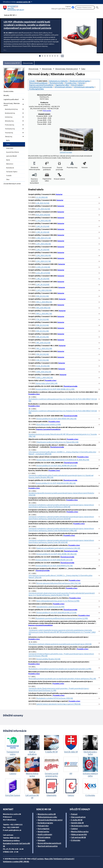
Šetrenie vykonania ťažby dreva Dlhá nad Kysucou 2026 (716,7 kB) (59, 583)
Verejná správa (43, 832)
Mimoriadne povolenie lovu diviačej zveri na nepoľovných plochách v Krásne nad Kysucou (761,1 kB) (62, 679)
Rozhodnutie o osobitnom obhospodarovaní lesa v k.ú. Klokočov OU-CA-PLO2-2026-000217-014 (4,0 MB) (63, 412)
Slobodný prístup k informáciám (41, 87)
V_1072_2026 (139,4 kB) (44, 290)
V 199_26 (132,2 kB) (42, 360)
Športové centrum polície (48, 846)
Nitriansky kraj (9, 121)
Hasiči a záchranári (45, 835)
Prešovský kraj (10, 125)
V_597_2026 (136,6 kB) (43, 244)
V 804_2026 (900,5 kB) (43, 308)
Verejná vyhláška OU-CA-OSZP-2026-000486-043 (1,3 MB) (55, 389)
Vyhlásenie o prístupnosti (64, 859)
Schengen (41, 840)
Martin (8, 160)
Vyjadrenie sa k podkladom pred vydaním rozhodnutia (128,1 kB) (58, 548)
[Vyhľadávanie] (85, 8)
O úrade (32, 81)
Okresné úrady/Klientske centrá (50, 820)
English (68, 6)
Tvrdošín (9, 176)
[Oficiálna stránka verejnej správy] (25, 2)
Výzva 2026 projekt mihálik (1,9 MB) (49, 424)
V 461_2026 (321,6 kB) (43, 343)
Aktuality (6, 95)
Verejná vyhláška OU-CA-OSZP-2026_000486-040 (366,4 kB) (57, 554)
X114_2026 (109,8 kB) (43, 215)
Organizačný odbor (62, 85)
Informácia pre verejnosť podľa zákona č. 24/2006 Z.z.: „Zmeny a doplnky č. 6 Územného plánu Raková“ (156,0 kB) (60, 576)
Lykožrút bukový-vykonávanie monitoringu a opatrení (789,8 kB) (58, 704)
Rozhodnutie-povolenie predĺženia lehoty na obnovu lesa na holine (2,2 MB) (62, 618)
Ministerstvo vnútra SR (47, 814)
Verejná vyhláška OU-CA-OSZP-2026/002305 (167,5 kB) (54, 560)
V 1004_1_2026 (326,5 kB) (44, 377)
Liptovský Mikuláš (12, 156)
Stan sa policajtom (78, 817)
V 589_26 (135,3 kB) (42, 337)
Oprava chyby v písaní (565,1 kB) (47, 383)
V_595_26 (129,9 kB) (42, 250)
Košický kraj (9, 117)
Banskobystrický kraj (11, 109)
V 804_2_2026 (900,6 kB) (44, 302)
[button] (11, 15)
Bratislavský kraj (10, 113)
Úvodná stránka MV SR (12, 63)
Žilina (8, 179)
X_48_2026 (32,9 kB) (42, 203)
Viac (5, 50)
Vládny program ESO (79, 835)
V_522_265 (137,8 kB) (43, 273)
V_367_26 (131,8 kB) (42, 284)
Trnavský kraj (9, 133)
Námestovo (10, 164)
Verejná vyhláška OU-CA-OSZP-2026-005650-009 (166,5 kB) (56, 419)
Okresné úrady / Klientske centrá (12, 104)
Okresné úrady (28, 63)
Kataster (82, 83)
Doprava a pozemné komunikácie (41, 85)
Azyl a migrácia (44, 829)
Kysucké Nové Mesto (13, 152)
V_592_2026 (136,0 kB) (43, 255)
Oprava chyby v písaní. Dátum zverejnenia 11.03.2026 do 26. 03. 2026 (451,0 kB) (63, 460)
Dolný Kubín (10, 148)
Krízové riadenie (77, 85)
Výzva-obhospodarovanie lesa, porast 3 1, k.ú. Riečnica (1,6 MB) (58, 601)
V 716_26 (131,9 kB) (42, 319)
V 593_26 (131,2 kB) (42, 331)
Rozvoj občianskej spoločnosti (49, 843)
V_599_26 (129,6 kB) (42, 232)
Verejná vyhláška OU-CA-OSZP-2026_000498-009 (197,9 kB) (57, 465)
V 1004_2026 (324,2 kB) (43, 372)
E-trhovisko (76, 840)
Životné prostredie (56, 83)
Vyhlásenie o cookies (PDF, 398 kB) (16, 862)
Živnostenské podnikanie (38, 83)
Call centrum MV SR (78, 837)
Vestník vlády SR (77, 823)
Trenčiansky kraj (10, 129)
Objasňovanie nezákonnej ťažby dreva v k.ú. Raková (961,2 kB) (57, 442)
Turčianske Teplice (12, 172)
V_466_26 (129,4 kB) (42, 279)
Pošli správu (47, 110)
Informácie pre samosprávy (84, 87)
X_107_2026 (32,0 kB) (43, 209)
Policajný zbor (43, 826)
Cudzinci (74, 829)
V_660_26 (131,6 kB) (42, 226)
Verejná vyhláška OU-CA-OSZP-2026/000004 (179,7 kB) (54, 566)
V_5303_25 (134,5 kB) (43, 267)
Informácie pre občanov (63, 87)
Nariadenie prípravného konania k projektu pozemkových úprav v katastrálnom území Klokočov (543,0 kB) (61, 494)
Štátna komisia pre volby (47, 817)
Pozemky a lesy (71, 83)
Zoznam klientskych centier (12, 184)
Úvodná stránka (8, 91)
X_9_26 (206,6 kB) (42, 197)
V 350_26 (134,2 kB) (42, 354)
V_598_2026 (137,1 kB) (43, 238)
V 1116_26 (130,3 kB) (43, 366)
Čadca (8, 144)
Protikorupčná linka (36, 89)
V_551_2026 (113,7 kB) (43, 261)
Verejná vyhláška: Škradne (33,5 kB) (48, 659)
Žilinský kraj (9, 137)
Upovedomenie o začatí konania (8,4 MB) (50, 607)
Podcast (74, 814)
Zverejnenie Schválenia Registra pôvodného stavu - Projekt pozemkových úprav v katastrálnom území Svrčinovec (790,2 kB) (61, 655)
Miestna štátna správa (80, 832)
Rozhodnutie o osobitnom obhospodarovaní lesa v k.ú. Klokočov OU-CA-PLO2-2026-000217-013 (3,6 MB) (63, 400)
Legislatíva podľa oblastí (11, 99)
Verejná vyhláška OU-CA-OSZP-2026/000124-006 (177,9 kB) (56, 612)
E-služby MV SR (77, 820)
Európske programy (45, 823)
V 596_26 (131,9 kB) (42, 325)
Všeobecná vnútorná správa (80, 81)
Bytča (8, 140)
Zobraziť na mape (76, 141)
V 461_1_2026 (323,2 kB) (44, 348)
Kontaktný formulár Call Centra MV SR (16, 845)
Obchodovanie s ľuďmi (80, 826)
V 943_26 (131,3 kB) (42, 296)
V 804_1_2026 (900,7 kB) (44, 313)
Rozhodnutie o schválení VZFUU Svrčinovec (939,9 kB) (55, 698)
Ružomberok (10, 168)
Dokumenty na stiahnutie (58, 81)
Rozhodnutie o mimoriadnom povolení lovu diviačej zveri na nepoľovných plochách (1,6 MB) (60, 669)
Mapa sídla (49, 859)
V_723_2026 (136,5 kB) (43, 220)
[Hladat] (97, 8)
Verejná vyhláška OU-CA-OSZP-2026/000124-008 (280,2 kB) (56, 483)
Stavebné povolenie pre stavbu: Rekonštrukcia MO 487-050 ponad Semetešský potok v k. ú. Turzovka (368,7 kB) (63, 435)
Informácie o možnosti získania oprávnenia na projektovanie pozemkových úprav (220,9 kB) (60, 644)
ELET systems (38, 859)
